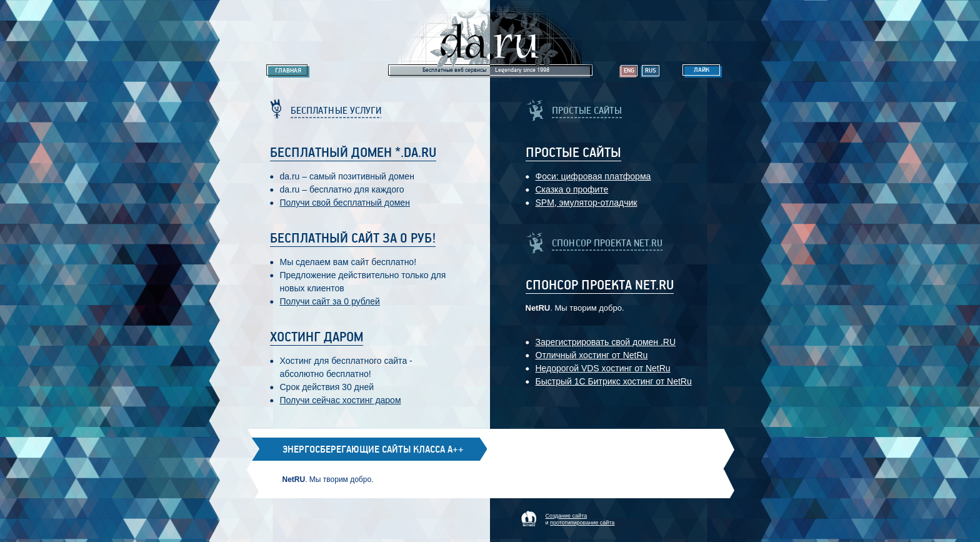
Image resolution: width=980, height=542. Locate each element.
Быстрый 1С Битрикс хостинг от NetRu (614, 381)
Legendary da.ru (491, 38)
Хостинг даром (317, 338)
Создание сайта (567, 516)
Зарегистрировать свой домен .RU (606, 342)
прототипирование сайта (582, 523)
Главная (288, 71)
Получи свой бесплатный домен (345, 203)
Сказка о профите (572, 189)
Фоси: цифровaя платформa (593, 176)
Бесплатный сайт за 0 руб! (353, 239)
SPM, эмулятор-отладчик (587, 203)
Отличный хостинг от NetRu (592, 355)
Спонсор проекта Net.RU (600, 286)
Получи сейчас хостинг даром (341, 400)
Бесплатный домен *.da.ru (353, 153)
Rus (651, 71)
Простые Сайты (573, 153)
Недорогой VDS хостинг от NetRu (603, 368)
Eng (629, 71)
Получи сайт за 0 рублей (330, 301)
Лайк (702, 70)
